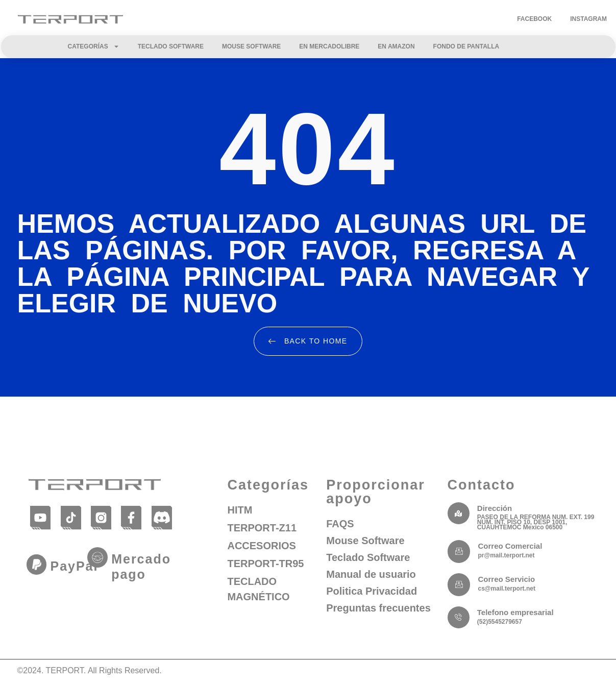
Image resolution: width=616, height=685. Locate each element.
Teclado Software (171, 46)
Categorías (94, 46)
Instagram (588, 19)
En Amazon (396, 46)
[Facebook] (131, 517)
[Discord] (162, 517)
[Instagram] (101, 517)
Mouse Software (251, 46)
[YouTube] (41, 517)
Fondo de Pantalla (466, 46)
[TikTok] (71, 517)
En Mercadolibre (329, 46)
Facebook (534, 19)
